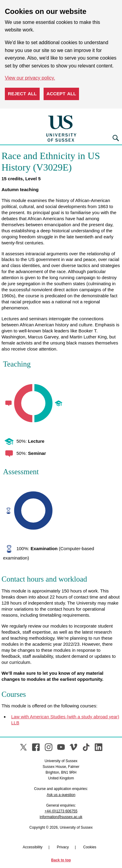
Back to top (61, 860)
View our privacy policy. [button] (30, 78)
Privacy (63, 847)
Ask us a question (61, 795)
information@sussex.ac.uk (61, 817)
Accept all (61, 94)
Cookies (90, 847)
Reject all (22, 94)
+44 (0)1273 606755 (61, 811)
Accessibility (33, 847)
